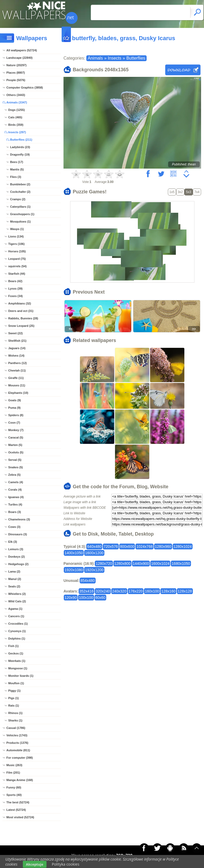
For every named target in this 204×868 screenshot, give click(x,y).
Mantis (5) (17, 169)
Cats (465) (15, 117)
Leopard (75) (17, 259)
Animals (95, 58)
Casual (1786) (16, 728)
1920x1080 (74, 570)
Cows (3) (14, 527)
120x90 (71, 598)
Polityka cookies (66, 864)
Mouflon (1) (16, 683)
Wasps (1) (17, 229)
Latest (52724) (16, 810)
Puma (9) (14, 408)
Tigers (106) (16, 244)
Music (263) (14, 765)
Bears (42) (15, 281)
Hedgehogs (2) (18, 564)
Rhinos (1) (15, 713)
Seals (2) (14, 586)
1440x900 (141, 564)
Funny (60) (14, 787)
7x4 (197, 192)
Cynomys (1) (17, 631)
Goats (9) (15, 400)
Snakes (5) (16, 467)
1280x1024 (183, 546)
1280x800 (122, 564)
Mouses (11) (17, 385)
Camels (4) (16, 482)
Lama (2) (14, 571)
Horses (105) (17, 251)
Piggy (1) (14, 691)
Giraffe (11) (16, 378)
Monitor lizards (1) (21, 676)
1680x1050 (181, 564)
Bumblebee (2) (20, 184)
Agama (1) (15, 609)
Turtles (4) (15, 504)
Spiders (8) (16, 415)
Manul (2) (15, 579)
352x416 (87, 591)
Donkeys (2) (16, 557)
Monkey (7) (16, 430)
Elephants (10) (18, 393)
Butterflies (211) (21, 140)
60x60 (100, 598)
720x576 (111, 546)
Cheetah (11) (17, 370)
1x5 (172, 192)
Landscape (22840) (19, 58)
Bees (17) (17, 162)
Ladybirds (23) (20, 147)
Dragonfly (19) (20, 155)
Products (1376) (17, 743)
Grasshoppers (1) (22, 214)
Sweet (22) (15, 333)
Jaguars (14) (17, 348)
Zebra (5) (14, 475)
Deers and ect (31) (21, 311)
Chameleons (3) (19, 519)
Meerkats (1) (17, 661)
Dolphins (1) (17, 639)
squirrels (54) (17, 266)
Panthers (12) (18, 363)
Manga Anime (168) (20, 780)
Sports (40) (14, 795)
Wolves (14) (16, 356)
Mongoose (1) (18, 668)
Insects (115, 58)
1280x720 (104, 564)
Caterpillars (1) (20, 207)
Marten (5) (15, 445)
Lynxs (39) (15, 289)
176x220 (136, 591)
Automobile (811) (18, 750)
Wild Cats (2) (17, 601)
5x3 (188, 192)
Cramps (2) (18, 199)
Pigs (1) (14, 698)
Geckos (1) (16, 653)
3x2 (180, 192)
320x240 (103, 591)
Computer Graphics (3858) (25, 87)
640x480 (94, 546)
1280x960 (163, 546)
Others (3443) (16, 95)
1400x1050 (74, 553)
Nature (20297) (16, 65)
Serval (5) (15, 460)
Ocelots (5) (16, 452)
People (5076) (16, 80)
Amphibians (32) (20, 303)
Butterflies (136, 58)
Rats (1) (14, 706)
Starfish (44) (17, 274)
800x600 (127, 546)
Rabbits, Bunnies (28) (23, 318)
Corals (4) (15, 490)
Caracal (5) (16, 437)
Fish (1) (13, 646)
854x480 (88, 581)
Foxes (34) (15, 296)
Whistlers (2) (17, 594)
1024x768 (144, 546)
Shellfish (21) (17, 341)
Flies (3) (16, 177)
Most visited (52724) (20, 817)
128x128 (185, 591)
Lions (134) (16, 236)
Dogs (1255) (16, 110)
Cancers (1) (16, 616)
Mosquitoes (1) (20, 222)
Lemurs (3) (16, 549)
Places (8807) (16, 73)
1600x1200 (94, 553)
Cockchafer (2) (20, 192)
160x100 (152, 591)
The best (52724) (18, 802)
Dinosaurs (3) (18, 534)
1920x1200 (94, 570)
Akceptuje (35, 864)
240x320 (119, 591)
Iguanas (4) (16, 497)
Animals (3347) (17, 102)
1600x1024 (160, 564)
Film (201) (13, 773)
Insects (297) (17, 132)
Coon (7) (14, 423)
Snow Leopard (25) (21, 326)
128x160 (168, 591)
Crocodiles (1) (18, 624)
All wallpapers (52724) (22, 50)
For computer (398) (20, 758)
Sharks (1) (15, 720)
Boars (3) (15, 512)
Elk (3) (13, 542)
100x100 (86, 598)
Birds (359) (16, 125)
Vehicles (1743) (17, 735)
